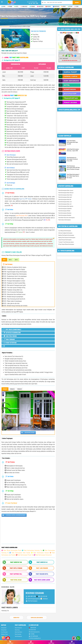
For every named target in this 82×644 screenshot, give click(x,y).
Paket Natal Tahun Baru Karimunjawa (66, 218)
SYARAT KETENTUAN (9, 343)
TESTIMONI (32, 634)
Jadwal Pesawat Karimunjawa (65, 240)
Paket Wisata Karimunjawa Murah (12, 550)
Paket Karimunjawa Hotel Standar (21, 553)
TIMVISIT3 (20, 389)
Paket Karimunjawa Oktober (64, 211)
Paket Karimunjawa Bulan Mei (65, 199)
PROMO (64, 6)
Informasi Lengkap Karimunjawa (65, 233)
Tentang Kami (4, 628)
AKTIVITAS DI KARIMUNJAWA (11, 333)
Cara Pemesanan (4, 632)
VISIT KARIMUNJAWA (33, 636)
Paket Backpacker (18, 636)
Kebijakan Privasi (4, 634)
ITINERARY (32, 6)
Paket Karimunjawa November (65, 213)
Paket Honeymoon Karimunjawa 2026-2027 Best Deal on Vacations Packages (73, 167)
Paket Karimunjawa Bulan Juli (65, 204)
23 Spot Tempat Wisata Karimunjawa (66, 244)
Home (1, 26)
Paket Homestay (18, 634)
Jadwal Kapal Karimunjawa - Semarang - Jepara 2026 (73, 150)
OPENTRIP (48, 6)
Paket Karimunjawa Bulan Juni (65, 202)
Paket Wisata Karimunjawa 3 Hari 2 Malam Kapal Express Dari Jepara (73, 176)
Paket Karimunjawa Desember (65, 215)
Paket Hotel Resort (18, 632)
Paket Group (17, 630)
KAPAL (3, 6)
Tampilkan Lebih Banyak (37, 618)
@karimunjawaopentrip (34, 632)
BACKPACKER (56, 6)
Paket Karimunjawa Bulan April (65, 197)
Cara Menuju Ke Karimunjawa (65, 231)
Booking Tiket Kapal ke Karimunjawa (66, 235)
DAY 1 (4, 260)
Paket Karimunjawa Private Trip (26, 555)
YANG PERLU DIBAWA (9, 336)
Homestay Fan (6, 26)
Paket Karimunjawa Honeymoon (44, 555)
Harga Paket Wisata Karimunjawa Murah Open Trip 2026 (72, 142)
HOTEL (16, 6)
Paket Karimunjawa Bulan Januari (66, 190)
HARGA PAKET (24, 6)
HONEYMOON (40, 6)
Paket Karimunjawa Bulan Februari (66, 193)
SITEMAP (70, 6)
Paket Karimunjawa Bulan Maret (65, 195)
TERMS (76, 6)
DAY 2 (10, 260)
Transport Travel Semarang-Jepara (66, 242)
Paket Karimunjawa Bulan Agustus (66, 206)
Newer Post (16, 618)
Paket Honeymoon (18, 628)
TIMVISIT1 (5, 389)
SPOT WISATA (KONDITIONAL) (11, 329)
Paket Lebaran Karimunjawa (65, 220)
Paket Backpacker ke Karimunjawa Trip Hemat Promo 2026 (72, 159)
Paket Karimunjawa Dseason (41, 553)
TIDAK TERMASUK (8, 339)
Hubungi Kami (4, 630)
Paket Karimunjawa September (65, 208)
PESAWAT (10, 6)
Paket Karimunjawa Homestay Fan (33, 550)
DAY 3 (16, 260)
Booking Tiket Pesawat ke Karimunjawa (67, 237)
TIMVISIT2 (12, 389)
